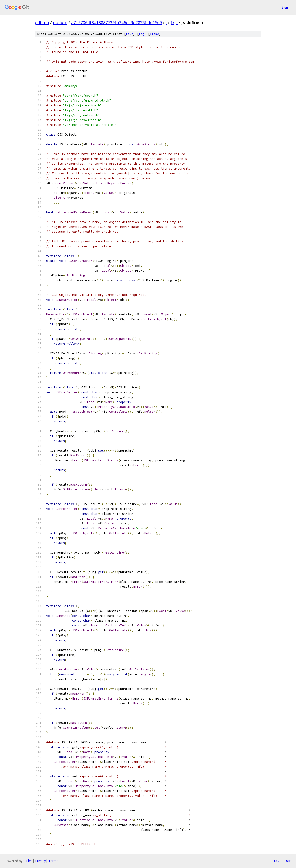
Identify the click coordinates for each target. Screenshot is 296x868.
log (142, 34)
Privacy (40, 861)
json (288, 861)
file (129, 34)
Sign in (287, 7)
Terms (53, 861)
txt (277, 861)
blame (154, 34)
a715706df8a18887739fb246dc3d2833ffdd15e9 (117, 22)
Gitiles (28, 861)
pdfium (42, 22)
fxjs (174, 22)
